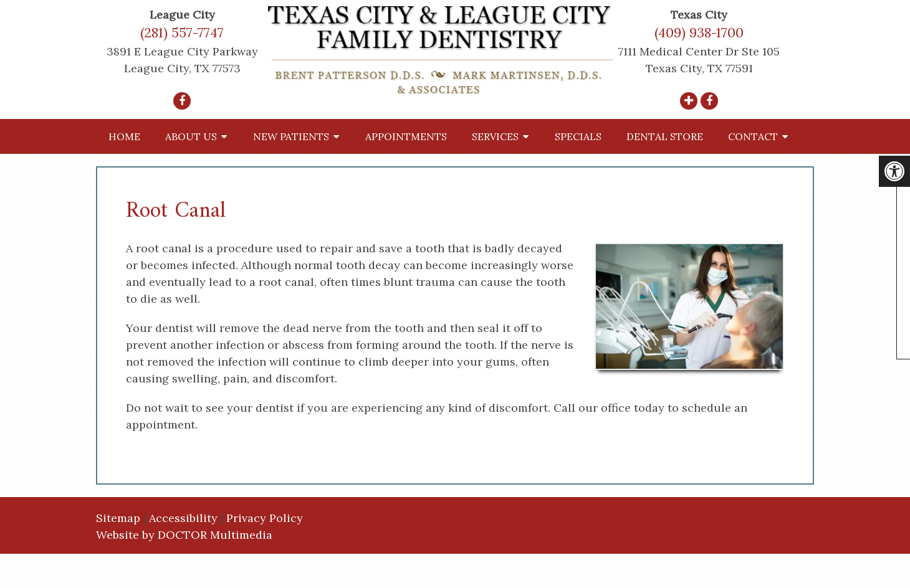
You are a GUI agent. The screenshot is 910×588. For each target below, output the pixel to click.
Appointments (406, 136)
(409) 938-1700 (699, 33)
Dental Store (665, 136)
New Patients (291, 136)
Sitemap (118, 518)
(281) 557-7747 (182, 33)
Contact (753, 136)
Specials (578, 136)
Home (124, 136)
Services (495, 136)
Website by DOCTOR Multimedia (184, 535)
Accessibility (183, 518)
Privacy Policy (265, 518)
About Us (191, 136)
